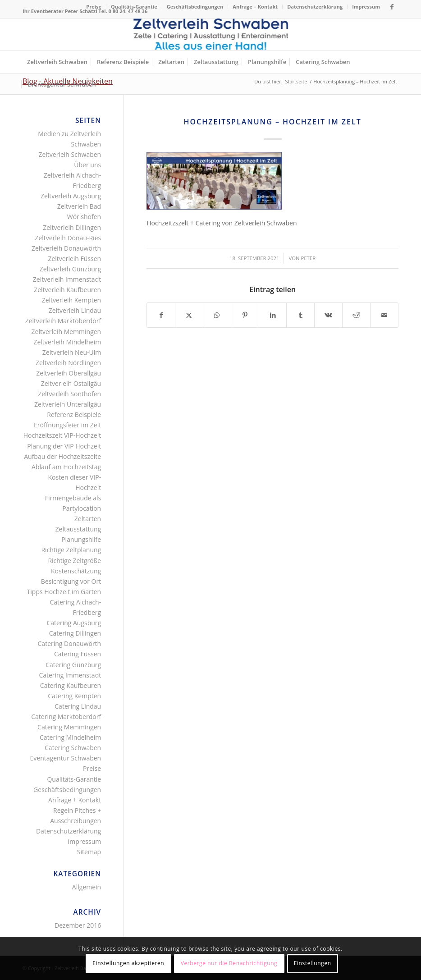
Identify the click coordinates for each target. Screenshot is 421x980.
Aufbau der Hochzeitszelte (62, 456)
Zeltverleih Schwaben (70, 154)
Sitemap (89, 852)
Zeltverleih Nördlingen (68, 363)
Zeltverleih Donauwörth (66, 248)
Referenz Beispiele (74, 414)
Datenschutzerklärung (315, 7)
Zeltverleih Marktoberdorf (63, 321)
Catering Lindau (78, 706)
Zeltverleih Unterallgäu (68, 404)
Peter (308, 258)
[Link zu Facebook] (392, 7)
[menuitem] (94, 7)
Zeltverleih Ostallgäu (71, 383)
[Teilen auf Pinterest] (245, 315)
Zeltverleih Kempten (72, 300)
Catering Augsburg (74, 623)
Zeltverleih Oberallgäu (69, 373)
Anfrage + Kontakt (255, 7)
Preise (94, 7)
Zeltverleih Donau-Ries (68, 238)
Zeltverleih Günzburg (71, 269)
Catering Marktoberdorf (66, 717)
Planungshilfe (81, 539)
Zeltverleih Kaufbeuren (67, 290)
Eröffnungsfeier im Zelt (67, 425)
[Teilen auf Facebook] (161, 315)
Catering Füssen (78, 654)
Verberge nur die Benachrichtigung (229, 963)
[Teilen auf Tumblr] (300, 315)
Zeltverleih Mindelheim (67, 342)
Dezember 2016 (78, 925)
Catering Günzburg (73, 665)
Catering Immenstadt (70, 675)
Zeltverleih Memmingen (66, 332)
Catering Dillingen (75, 633)
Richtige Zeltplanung (71, 550)
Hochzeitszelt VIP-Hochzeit (62, 435)
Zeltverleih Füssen (74, 259)
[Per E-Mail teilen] (384, 315)
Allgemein (87, 887)
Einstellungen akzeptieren (128, 963)
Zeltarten (88, 519)
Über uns (87, 165)
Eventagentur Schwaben (66, 758)
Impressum (366, 7)
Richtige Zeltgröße (74, 561)
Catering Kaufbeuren (71, 685)
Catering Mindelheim (70, 737)
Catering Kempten (74, 696)
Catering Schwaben (73, 748)
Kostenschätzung (76, 571)
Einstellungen (313, 963)
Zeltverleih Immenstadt (67, 279)
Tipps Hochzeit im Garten (64, 592)
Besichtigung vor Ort (71, 581)
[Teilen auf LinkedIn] (273, 315)
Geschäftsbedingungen (195, 7)
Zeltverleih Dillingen (72, 227)
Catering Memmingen (69, 727)
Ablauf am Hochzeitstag (66, 467)
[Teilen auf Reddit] (356, 315)
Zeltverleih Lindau (75, 310)
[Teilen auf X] (189, 315)
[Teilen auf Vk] (328, 315)
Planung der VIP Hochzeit (64, 446)
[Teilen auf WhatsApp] (217, 315)
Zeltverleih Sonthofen (69, 394)
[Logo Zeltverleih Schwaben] (211, 34)
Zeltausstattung (78, 529)
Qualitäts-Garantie (134, 7)
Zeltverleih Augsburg (71, 196)
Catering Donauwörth (70, 643)
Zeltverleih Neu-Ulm (72, 352)
